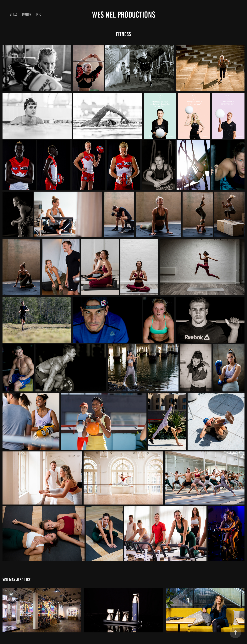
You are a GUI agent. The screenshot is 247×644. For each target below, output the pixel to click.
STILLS (14, 14)
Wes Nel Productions (124, 15)
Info (39, 14)
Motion (27, 14)
